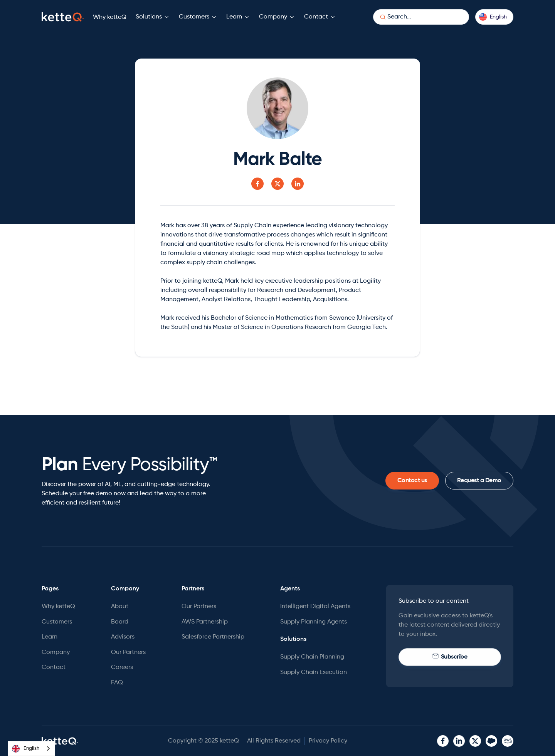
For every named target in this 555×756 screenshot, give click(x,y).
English (26, 749)
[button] (153, 17)
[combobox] (31, 748)
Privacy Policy (328, 741)
